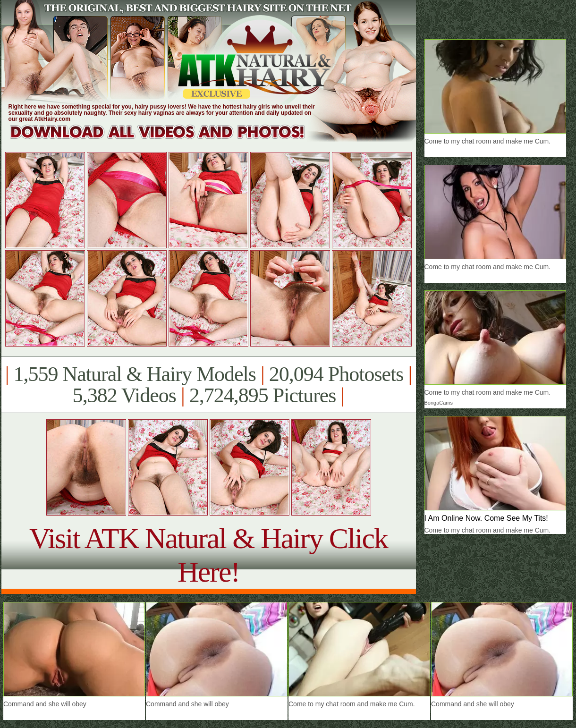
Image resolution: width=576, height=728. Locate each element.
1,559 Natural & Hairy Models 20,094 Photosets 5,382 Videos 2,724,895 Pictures (208, 385)
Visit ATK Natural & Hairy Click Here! (208, 555)
